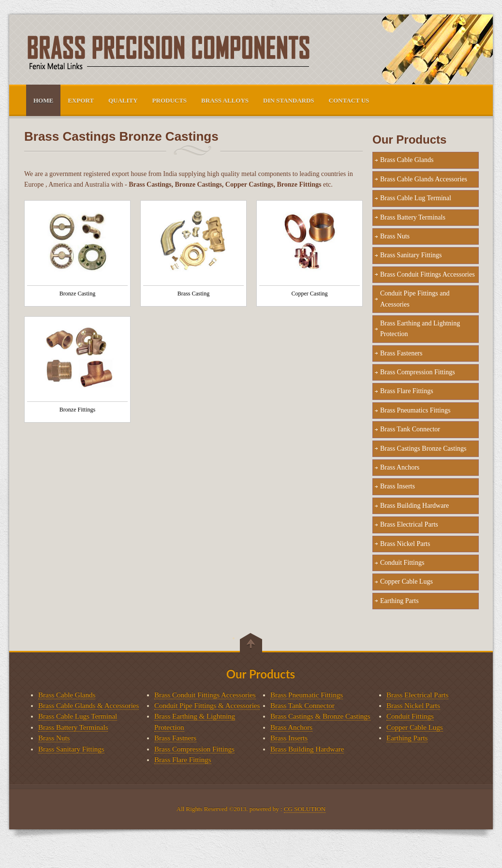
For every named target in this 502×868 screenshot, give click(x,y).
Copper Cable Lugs (406, 581)
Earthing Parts (399, 601)
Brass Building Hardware (414, 506)
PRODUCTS (170, 100)
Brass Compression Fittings (418, 372)
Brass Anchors (400, 467)
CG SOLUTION (305, 809)
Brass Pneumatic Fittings (307, 695)
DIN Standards (289, 100)
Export (81, 100)
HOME (43, 100)
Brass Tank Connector (410, 429)
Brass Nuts (395, 236)
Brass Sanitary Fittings (411, 255)
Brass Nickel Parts (405, 544)
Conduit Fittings (402, 563)
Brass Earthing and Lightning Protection (420, 329)
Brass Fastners (175, 738)
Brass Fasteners (401, 353)
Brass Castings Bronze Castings (423, 449)
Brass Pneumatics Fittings (415, 410)
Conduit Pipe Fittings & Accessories (207, 706)
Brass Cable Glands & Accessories (89, 706)
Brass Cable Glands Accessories (424, 179)
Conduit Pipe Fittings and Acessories (415, 299)
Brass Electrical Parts (409, 524)
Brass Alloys (225, 100)
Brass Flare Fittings (407, 391)
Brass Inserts (398, 486)
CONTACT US (349, 100)
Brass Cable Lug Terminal (416, 198)
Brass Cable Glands (407, 160)
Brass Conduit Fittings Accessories (428, 274)
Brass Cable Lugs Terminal (78, 716)
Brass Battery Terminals (413, 217)
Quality (123, 100)
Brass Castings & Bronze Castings (320, 716)
